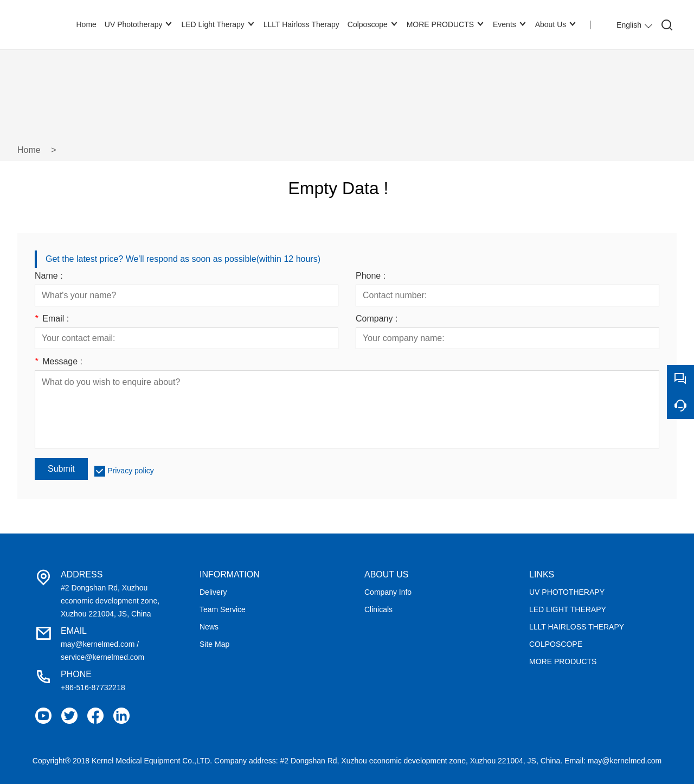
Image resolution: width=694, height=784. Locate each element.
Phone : (371, 276)
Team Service (223, 609)
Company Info (388, 592)
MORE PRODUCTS (563, 661)
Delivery (213, 592)
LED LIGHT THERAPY (568, 609)
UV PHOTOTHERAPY (567, 592)
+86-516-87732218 (93, 687)
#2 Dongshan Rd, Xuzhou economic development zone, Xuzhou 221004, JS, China (110, 601)
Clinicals (378, 609)
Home (29, 150)
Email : (52, 319)
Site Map (214, 644)
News (209, 627)
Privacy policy (131, 471)
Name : (49, 276)
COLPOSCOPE (556, 644)
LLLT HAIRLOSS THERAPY (577, 627)
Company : (377, 319)
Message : (59, 362)
